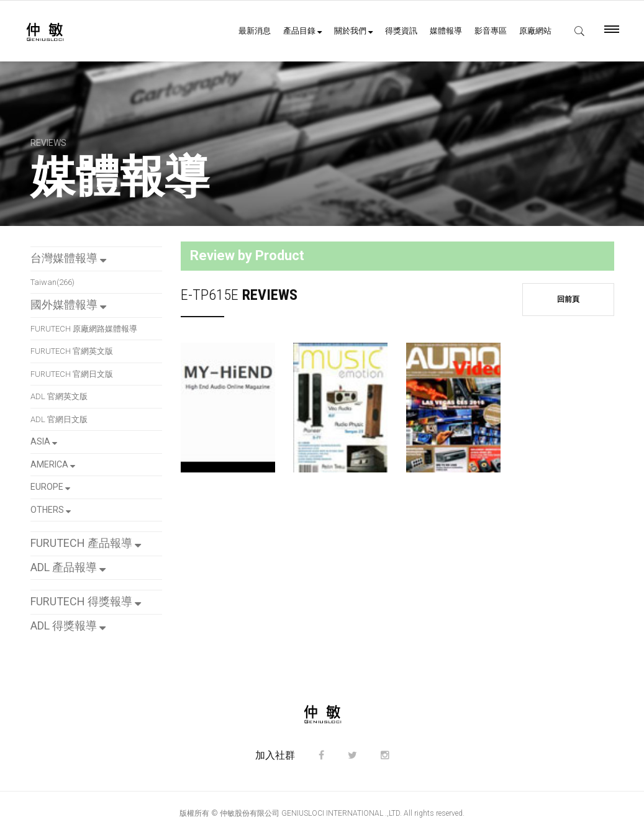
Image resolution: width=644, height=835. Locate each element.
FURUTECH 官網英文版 (72, 351)
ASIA (44, 441)
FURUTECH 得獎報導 (86, 601)
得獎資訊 (401, 31)
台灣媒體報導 (68, 258)
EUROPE (50, 487)
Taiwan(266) (52, 282)
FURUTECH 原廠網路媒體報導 (84, 329)
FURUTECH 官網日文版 (72, 374)
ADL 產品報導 (68, 567)
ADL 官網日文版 (59, 419)
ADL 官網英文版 (59, 396)
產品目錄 (302, 31)
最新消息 (255, 31)
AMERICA (53, 464)
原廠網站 (535, 31)
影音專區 (491, 31)
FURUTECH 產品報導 (86, 543)
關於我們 (353, 31)
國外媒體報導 (68, 305)
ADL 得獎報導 (68, 625)
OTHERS (51, 510)
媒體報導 (446, 31)
